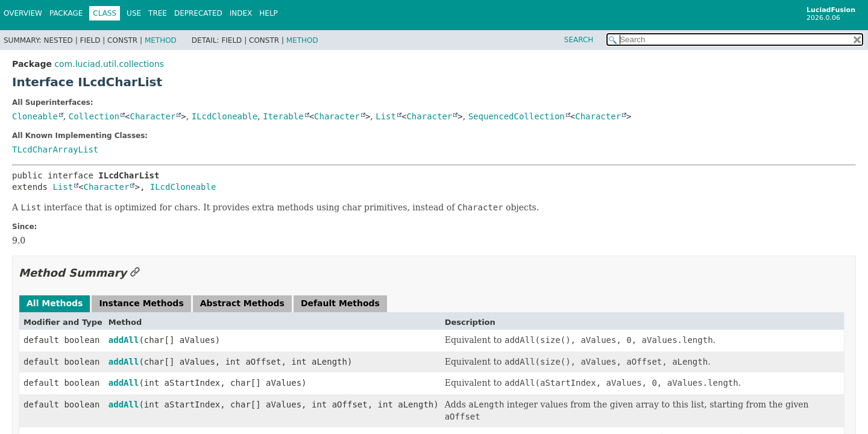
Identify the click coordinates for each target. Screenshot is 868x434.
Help (269, 13)
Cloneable (35, 116)
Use (134, 13)
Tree (158, 13)
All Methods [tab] (55, 303)
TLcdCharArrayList (55, 149)
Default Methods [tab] (340, 303)
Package (66, 13)
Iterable (283, 116)
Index (241, 13)
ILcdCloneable (225, 116)
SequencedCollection (517, 116)
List (386, 116)
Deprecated (198, 13)
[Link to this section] (135, 273)
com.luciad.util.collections (109, 64)
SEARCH (579, 40)
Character (153, 116)
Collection (94, 116)
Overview (23, 13)
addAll (124, 340)
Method (161, 40)
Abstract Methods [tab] (242, 303)
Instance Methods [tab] (141, 303)
